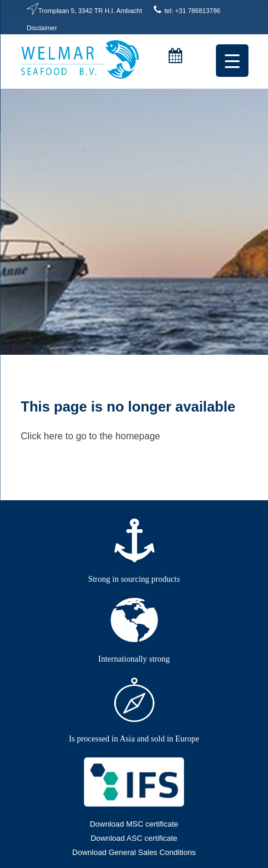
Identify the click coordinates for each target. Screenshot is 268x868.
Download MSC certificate (134, 824)
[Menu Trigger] (232, 61)
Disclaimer (42, 28)
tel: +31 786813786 (193, 11)
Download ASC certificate (134, 838)
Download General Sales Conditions (134, 852)
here (53, 436)
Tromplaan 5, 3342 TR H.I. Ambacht (90, 11)
